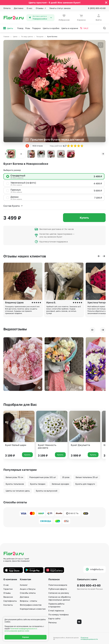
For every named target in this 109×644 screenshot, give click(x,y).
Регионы (53, 622)
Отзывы (41, 8)
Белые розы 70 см (14, 477)
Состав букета (13, 206)
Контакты (8, 605)
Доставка (19, 8)
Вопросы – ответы (28, 601)
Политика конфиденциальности (89, 638)
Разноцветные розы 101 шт (43, 477)
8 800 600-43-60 (89, 585)
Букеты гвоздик (38, 484)
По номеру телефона (58, 615)
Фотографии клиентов (31, 605)
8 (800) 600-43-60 (97, 8)
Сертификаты (10, 601)
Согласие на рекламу (59, 593)
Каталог (24, 585)
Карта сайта (54, 618)
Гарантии (8, 589)
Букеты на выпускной (47, 491)
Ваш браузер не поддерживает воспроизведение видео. (23, 364)
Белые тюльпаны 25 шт (87, 477)
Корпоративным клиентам (33, 609)
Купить (84, 218)
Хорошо (26, 637)
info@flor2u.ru (94, 569)
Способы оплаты (28, 593)
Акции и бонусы (28, 589)
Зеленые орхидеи (60, 484)
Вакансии (8, 597)
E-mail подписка (56, 611)
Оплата (7, 8)
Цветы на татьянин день (18, 491)
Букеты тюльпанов (15, 484)
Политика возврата (58, 585)
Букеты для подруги (85, 484)
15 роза (66, 477)
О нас (30, 8)
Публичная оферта (58, 589)
